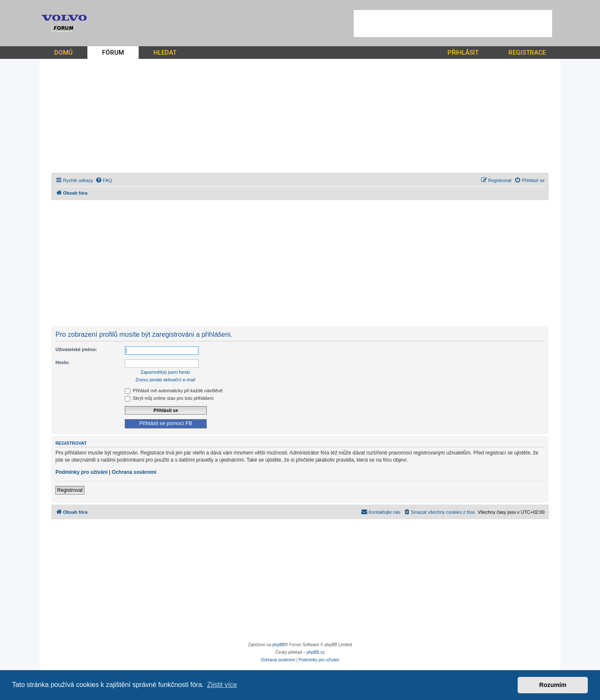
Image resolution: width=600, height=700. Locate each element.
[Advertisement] (453, 24)
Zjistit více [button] (222, 685)
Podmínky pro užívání (82, 472)
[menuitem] (104, 180)
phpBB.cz (316, 652)
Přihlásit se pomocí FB (166, 423)
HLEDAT (165, 53)
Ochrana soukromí (134, 472)
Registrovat (70, 490)
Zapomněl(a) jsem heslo (166, 372)
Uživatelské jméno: (76, 349)
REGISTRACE (527, 53)
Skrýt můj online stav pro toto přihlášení (169, 398)
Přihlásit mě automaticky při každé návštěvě (174, 391)
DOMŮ (63, 53)
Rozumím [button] (553, 685)
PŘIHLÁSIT (463, 53)
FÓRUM (113, 53)
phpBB (279, 645)
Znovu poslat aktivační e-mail (165, 380)
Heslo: (63, 362)
